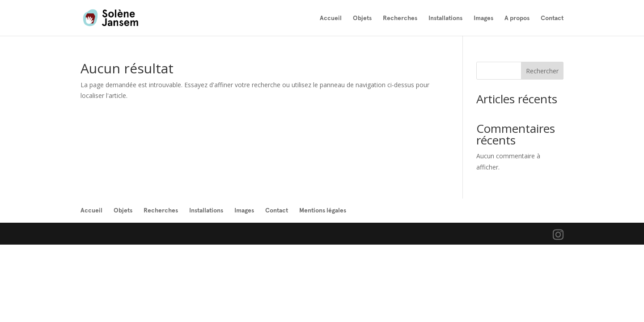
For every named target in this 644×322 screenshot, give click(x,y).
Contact (552, 18)
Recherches (400, 18)
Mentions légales (323, 210)
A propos (517, 18)
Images (483, 18)
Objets (362, 18)
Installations (445, 18)
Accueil (331, 18)
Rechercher (542, 71)
